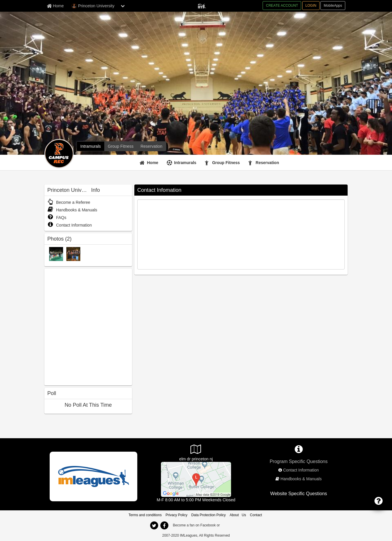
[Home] (150, 163)
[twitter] (154, 526)
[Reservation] (151, 146)
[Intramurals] (91, 146)
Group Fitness (226, 163)
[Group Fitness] (121, 146)
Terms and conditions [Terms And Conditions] (145, 515)
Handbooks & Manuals (72, 210)
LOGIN (311, 6)
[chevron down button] (123, 6)
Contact (256, 515)
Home (153, 163)
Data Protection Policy (209, 515)
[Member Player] (202, 5)
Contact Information (70, 225)
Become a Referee (69, 202)
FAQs (57, 218)
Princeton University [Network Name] (93, 6)
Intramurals (185, 163)
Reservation (267, 163)
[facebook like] (88, 326)
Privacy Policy (177, 515)
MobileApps (333, 6)
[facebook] (164, 526)
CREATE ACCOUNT (282, 6)
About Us (238, 515)
